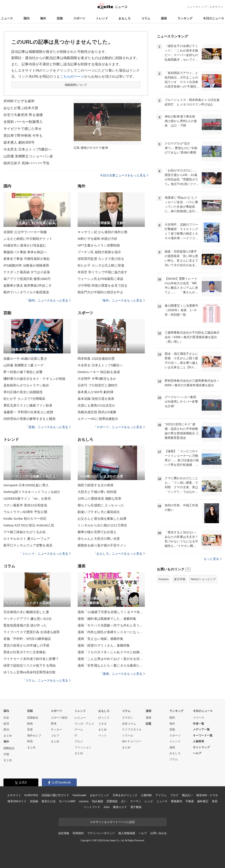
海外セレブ (34, 735)
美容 (215, 801)
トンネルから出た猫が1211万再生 (102, 525)
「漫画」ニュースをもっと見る (122, 674)
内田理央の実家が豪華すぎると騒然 (30, 419)
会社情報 (64, 833)
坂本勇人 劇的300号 (19, 142)
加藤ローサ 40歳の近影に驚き (25, 359)
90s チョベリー (132, 741)
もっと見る (213, 559)
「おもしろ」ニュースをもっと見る (119, 554)
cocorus (84, 801)
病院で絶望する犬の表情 (95, 485)
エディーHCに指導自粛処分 (98, 419)
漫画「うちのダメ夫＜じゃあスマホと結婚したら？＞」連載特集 (111, 652)
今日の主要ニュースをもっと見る (124, 175)
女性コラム (129, 724)
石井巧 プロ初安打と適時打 (98, 385)
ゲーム (79, 729)
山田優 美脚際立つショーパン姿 (28, 156)
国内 (27, 18)
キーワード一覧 (203, 735)
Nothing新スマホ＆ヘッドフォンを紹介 (32, 492)
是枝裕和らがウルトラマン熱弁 (26, 385)
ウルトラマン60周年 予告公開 (25, 512)
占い (124, 801)
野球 (54, 724)
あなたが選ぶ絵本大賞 (21, 108)
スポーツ (79, 18)
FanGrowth (79, 795)
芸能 (60, 18)
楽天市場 (180, 579)
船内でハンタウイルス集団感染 (26, 292)
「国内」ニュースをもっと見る (48, 300)
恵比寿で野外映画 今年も (23, 136)
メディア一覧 (201, 729)
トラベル (128, 735)
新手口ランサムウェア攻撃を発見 (28, 545)
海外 (43, 18)
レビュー (80, 718)
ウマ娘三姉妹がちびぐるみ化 (25, 532)
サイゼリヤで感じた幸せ (23, 129)
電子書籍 (136, 807)
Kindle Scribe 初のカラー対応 (25, 519)
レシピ (149, 801)
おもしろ (125, 18)
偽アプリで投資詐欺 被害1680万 (27, 279)
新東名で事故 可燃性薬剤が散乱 (27, 259)
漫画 (164, 18)
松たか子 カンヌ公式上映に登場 (101, 265)
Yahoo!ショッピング (203, 579)
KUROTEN (31, 795)
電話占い (187, 795)
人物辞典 (198, 741)
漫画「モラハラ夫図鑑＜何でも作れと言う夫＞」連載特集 (111, 625)
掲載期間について (76, 85)
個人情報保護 (127, 833)
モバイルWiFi (67, 801)
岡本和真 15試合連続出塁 (96, 359)
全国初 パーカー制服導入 (23, 122)
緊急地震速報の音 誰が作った (25, 625)
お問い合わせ (159, 833)
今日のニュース (214, 18)
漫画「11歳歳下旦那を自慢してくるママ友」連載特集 (111, 612)
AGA (107, 807)
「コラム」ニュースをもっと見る (47, 680)
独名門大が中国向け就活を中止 (100, 292)
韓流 (30, 741)
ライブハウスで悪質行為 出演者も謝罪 (32, 632)
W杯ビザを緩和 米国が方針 (98, 239)
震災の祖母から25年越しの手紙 (27, 645)
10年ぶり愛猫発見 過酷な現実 (99, 498)
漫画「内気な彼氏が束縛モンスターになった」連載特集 (111, 632)
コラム (146, 18)
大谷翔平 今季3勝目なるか (97, 379)
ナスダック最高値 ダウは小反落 (27, 272)
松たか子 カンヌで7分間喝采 (24, 399)
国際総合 (9, 748)
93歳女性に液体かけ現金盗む (25, 245)
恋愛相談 (112, 801)
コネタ (102, 724)
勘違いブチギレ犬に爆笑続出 (99, 512)
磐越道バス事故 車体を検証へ (25, 252)
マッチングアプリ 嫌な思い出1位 (28, 619)
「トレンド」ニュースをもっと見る (45, 554)
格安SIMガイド (17, 801)
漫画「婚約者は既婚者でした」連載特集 (107, 619)
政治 (6, 729)
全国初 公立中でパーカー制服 (25, 232)
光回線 (34, 801)
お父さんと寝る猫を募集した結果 (102, 519)
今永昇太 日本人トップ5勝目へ (27, 149)
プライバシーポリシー (101, 833)
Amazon (164, 579)
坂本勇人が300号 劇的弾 (95, 392)
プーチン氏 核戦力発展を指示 (99, 252)
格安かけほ (48, 801)
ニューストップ (197, 7)
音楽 (30, 729)
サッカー (56, 729)
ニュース (7, 18)
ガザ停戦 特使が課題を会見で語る (102, 285)
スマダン (128, 718)
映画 (30, 724)
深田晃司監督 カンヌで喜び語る (101, 259)
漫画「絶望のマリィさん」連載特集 (104, 645)
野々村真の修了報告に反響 (23, 372)
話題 (148, 724)
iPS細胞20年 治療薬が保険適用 (26, 265)
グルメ (79, 741)
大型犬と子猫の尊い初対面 (97, 492)
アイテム (161, 795)
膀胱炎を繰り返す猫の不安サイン (102, 545)
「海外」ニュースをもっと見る (122, 300)
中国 (6, 754)
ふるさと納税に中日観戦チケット (28, 239)
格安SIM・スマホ (207, 795)
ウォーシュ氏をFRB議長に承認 (100, 279)
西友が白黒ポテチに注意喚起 (25, 652)
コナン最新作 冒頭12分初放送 (25, 505)
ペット (102, 735)
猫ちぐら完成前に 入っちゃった (101, 505)
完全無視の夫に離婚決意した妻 (26, 612)
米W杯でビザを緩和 (19, 101)
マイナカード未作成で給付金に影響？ (31, 659)
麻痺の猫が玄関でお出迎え (97, 532)
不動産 (190, 801)
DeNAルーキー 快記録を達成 (99, 372)
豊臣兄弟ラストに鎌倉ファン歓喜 (28, 405)
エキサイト (216, 7)
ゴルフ (55, 735)
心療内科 (146, 795)
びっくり (104, 718)
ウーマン (136, 801)
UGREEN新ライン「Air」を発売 (27, 498)
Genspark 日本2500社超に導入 (26, 485)
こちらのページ (72, 76)
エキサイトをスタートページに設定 (112, 822)
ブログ (174, 795)
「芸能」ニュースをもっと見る (48, 427)
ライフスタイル (132, 729)
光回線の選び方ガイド (55, 795)
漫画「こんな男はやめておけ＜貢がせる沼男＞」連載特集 (111, 659)
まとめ (8, 735)
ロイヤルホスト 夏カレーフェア (27, 539)
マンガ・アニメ (84, 724)
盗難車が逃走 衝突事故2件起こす (28, 285)
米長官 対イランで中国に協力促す (102, 272)
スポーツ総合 (59, 718)
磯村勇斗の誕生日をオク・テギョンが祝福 (34, 379)
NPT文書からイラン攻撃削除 (99, 245)
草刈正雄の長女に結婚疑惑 (23, 392)
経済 (6, 724)
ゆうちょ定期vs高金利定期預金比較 (30, 672)
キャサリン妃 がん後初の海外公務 (102, 232)
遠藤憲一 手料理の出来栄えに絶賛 (28, 412)
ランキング (185, 18)
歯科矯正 (203, 801)
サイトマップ (201, 747)
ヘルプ (197, 753)
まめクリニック (99, 795)
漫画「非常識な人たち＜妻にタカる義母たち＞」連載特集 (111, 665)
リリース (199, 718)
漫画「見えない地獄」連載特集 (100, 639)
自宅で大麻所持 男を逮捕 (23, 115)
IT (76, 735)
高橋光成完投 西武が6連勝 (97, 412)
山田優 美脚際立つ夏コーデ (23, 365)
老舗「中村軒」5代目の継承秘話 (27, 639)
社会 (6, 718)
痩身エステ (120, 807)
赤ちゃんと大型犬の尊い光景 (99, 539)
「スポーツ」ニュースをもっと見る (119, 427)
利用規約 (78, 833)
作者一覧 (198, 724)
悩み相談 (98, 801)
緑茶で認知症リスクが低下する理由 (30, 665)
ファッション (83, 747)
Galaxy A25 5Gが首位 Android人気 (29, 525)
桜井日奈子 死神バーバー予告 (27, 163)
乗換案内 (176, 801)
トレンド (102, 18)
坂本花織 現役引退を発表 (96, 399)
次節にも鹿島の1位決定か (96, 405)
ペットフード (92, 807)
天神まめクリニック (125, 795)
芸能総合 (33, 718)
